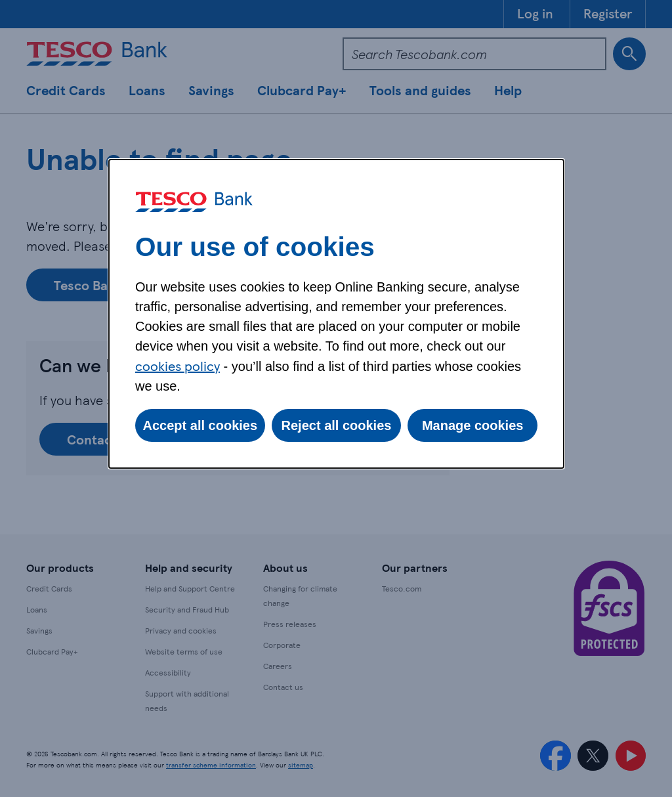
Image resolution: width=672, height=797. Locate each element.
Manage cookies (473, 425)
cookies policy (178, 366)
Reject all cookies (337, 425)
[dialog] (336, 314)
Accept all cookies (200, 425)
